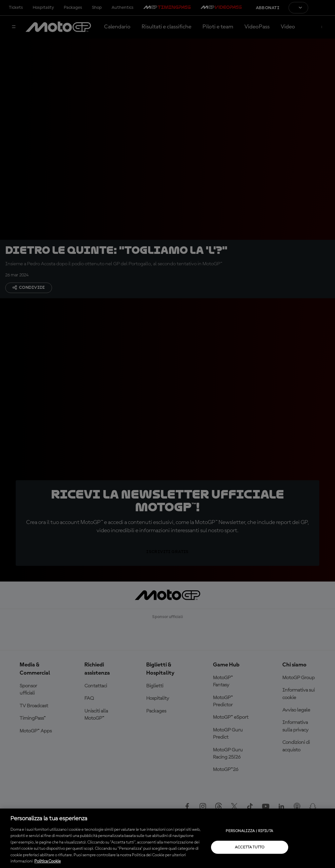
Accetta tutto (250, 847)
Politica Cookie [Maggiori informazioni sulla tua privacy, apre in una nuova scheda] (48, 861)
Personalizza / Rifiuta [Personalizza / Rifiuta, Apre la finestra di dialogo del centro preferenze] (249, 831)
